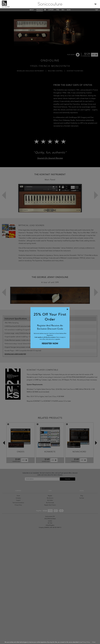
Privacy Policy (86, 642)
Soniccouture (50, 4)
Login (97, 10)
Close (94, 642)
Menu (45, 10)
